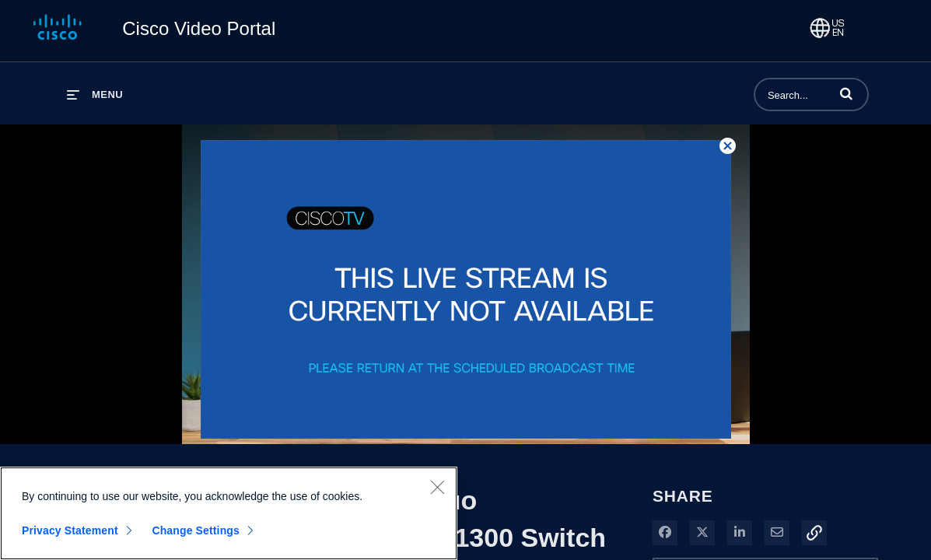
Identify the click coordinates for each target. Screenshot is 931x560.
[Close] (437, 488)
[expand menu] (95, 94)
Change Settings (196, 531)
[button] (846, 93)
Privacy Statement (70, 531)
